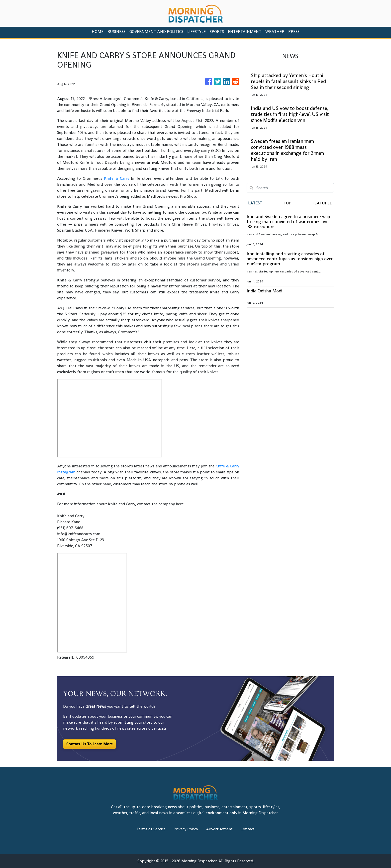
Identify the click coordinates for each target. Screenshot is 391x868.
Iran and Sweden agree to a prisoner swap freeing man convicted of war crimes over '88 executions (288, 221)
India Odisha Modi (264, 291)
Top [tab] (287, 203)
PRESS (294, 32)
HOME (98, 32)
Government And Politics (156, 32)
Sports (217, 32)
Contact (248, 829)
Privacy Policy (186, 829)
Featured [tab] (322, 203)
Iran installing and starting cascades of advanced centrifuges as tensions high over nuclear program (290, 259)
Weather (275, 32)
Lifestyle (196, 32)
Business (116, 32)
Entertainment (245, 32)
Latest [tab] (255, 203)
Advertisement (219, 829)
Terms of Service (151, 829)
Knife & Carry (117, 178)
